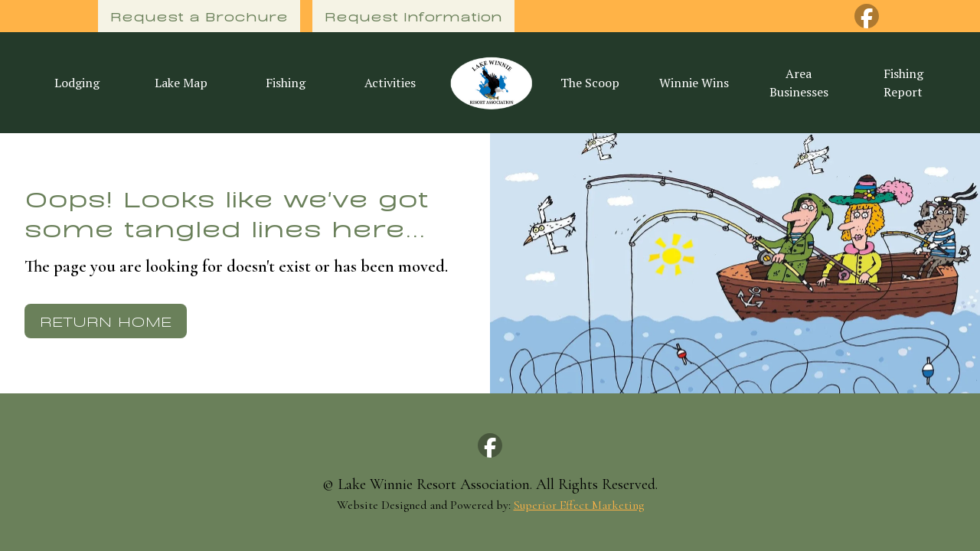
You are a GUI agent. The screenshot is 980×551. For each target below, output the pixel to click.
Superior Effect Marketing (579, 505)
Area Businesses (799, 83)
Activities (390, 83)
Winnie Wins (694, 83)
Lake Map (181, 83)
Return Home (106, 320)
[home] (490, 83)
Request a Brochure (199, 16)
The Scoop (590, 83)
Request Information (413, 16)
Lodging (77, 83)
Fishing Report (903, 83)
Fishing (286, 83)
